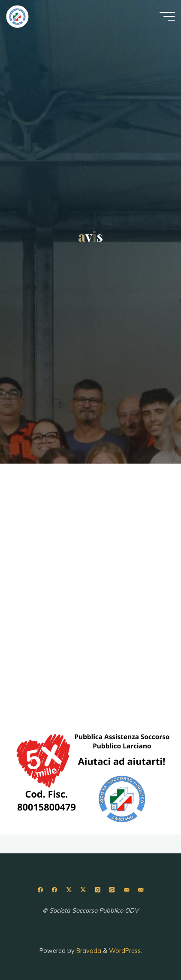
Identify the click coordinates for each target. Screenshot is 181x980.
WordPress (125, 951)
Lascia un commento (132, 487)
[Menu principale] (167, 16)
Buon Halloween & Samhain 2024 (88, 508)
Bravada (88, 951)
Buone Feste (48, 621)
